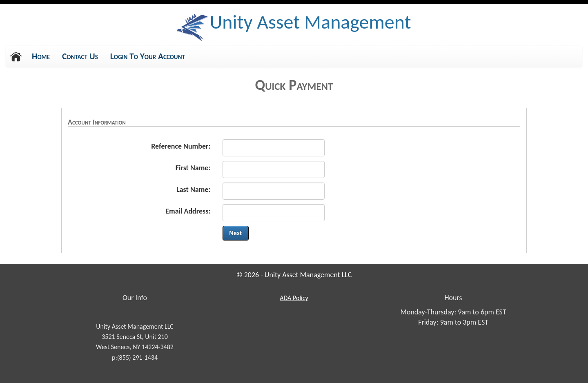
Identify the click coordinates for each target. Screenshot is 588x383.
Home (41, 56)
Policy (294, 298)
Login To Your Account (148, 56)
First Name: (193, 168)
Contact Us (80, 56)
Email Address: (188, 211)
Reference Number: (181, 146)
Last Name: (193, 189)
